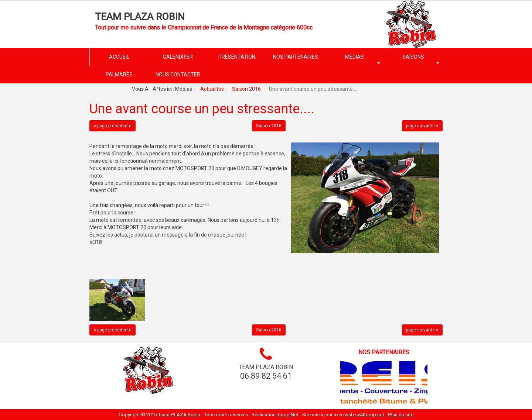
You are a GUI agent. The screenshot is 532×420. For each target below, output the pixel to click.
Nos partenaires (384, 352)
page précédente (112, 126)
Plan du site (401, 415)
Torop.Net (288, 415)
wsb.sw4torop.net (364, 415)
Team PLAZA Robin (140, 17)
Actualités (212, 89)
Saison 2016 (246, 89)
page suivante (422, 126)
